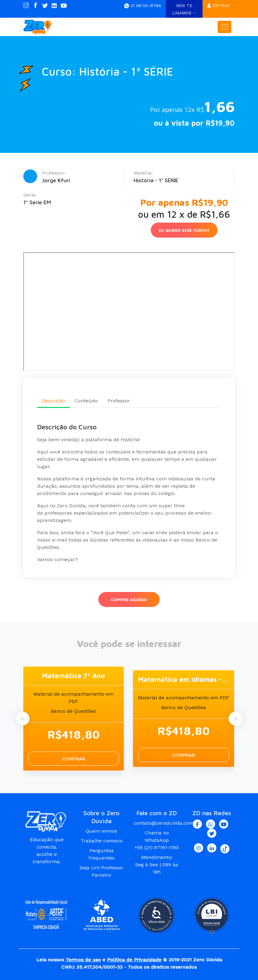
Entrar (218, 6)
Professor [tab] (119, 401)
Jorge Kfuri (56, 180)
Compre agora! (129, 599)
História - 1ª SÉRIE (156, 180)
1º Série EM (37, 202)
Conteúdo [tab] (86, 401)
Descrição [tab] (53, 401)
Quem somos (101, 831)
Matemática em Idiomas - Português (184, 679)
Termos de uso (83, 960)
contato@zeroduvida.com (164, 823)
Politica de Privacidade (134, 960)
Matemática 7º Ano (73, 676)
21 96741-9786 (143, 6)
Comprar (74, 759)
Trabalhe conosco (102, 841)
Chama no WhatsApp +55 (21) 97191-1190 (157, 840)
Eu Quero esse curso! (184, 230)
